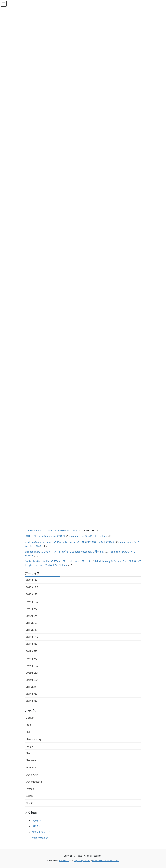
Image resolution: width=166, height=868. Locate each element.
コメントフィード (41, 832)
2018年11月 (32, 673)
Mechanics (32, 760)
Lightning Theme (82, 860)
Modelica (31, 767)
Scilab (29, 796)
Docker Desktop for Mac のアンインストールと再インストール (58, 561)
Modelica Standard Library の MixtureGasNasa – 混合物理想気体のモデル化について (70, 542)
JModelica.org (34, 739)
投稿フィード (39, 826)
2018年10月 (32, 680)
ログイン (36, 820)
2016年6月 (32, 701)
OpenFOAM (32, 775)
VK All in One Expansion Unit (106, 860)
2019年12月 (32, 623)
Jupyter (30, 746)
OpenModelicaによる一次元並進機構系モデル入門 (52, 530)
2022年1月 (32, 594)
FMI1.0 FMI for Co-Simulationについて (45, 536)
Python (30, 789)
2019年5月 (32, 651)
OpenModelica (34, 782)
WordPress (64, 860)
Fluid (29, 725)
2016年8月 (32, 687)
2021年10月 (32, 601)
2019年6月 (32, 644)
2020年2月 (32, 608)
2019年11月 (32, 630)
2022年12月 (32, 587)
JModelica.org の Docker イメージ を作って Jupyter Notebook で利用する (64, 552)
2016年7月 (32, 694)
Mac (28, 753)
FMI (28, 732)
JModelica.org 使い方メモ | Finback (88, 536)
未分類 (30, 803)
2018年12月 (32, 665)
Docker (30, 718)
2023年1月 (32, 580)
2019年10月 (32, 637)
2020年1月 (32, 616)
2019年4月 (32, 658)
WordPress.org (40, 838)
